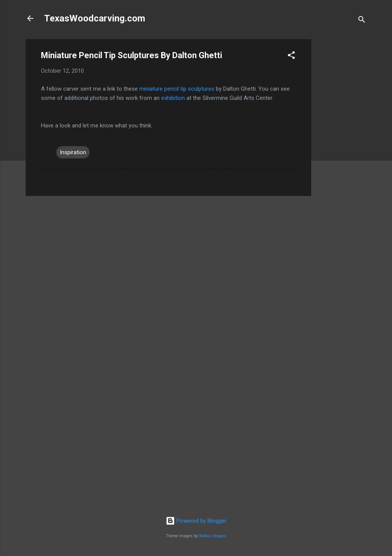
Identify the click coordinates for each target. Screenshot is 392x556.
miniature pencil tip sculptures (177, 89)
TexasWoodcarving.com (95, 18)
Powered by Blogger (196, 521)
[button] (291, 56)
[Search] (362, 21)
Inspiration (73, 152)
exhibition (173, 98)
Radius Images (213, 536)
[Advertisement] (342, 154)
